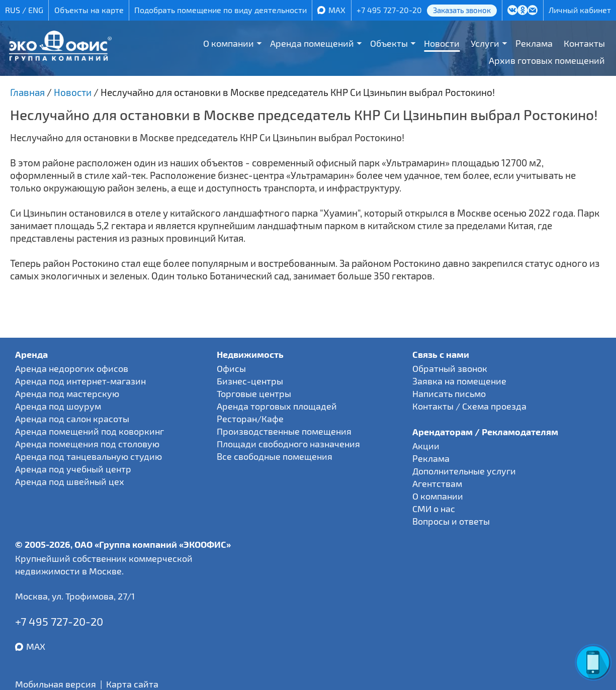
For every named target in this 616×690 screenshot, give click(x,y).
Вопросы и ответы (451, 521)
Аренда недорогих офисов (72, 368)
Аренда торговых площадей (277, 406)
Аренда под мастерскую (67, 393)
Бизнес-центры (250, 381)
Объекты (389, 43)
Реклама (534, 43)
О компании (229, 43)
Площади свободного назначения (288, 444)
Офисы (231, 368)
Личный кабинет (580, 10)
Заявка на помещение (459, 381)
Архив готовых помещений (547, 60)
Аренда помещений (312, 43)
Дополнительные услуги (464, 471)
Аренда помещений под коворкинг (90, 431)
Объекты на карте (89, 10)
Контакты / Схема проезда (469, 406)
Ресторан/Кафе (250, 419)
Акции (426, 446)
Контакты (584, 43)
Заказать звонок (462, 10)
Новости (442, 43)
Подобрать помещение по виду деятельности (221, 10)
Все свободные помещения (275, 456)
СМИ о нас (434, 509)
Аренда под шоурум (58, 406)
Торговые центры (254, 393)
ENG (36, 10)
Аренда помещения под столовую (87, 444)
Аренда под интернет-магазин (80, 381)
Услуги (485, 43)
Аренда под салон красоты (72, 419)
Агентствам (437, 483)
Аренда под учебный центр (73, 469)
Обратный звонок (450, 368)
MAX (337, 10)
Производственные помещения (284, 431)
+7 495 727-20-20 (389, 10)
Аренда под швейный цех (70, 481)
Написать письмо (449, 393)
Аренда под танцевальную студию (89, 456)
